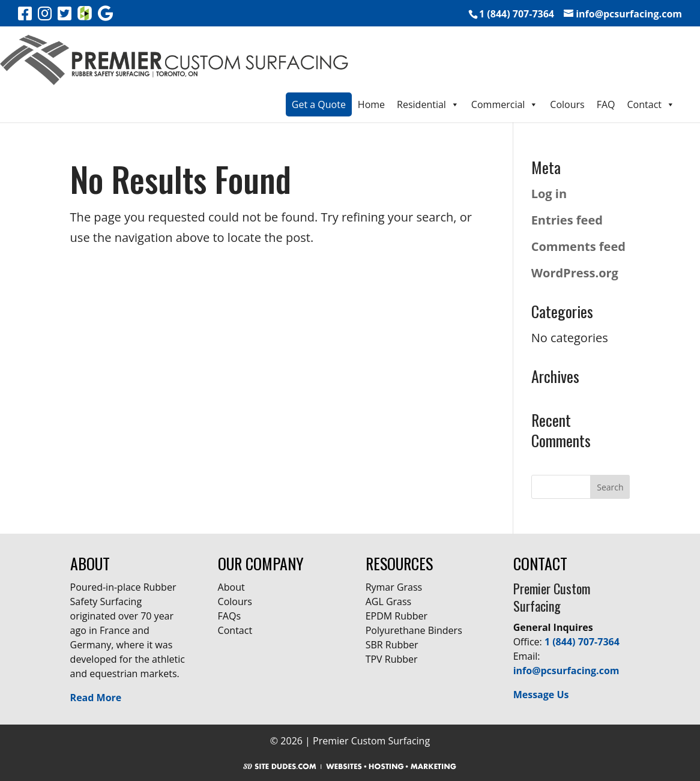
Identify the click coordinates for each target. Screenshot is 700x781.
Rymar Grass (394, 587)
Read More (96, 698)
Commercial (505, 104)
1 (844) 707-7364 (582, 642)
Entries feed (567, 220)
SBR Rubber (392, 645)
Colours (567, 104)
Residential (428, 104)
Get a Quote (319, 104)
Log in (549, 194)
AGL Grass (389, 602)
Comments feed (578, 246)
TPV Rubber (392, 659)
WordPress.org (575, 273)
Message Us (541, 695)
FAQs (229, 616)
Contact (651, 104)
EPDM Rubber (397, 616)
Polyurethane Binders (414, 630)
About (231, 587)
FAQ (606, 104)
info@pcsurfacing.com (566, 671)
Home (371, 104)
